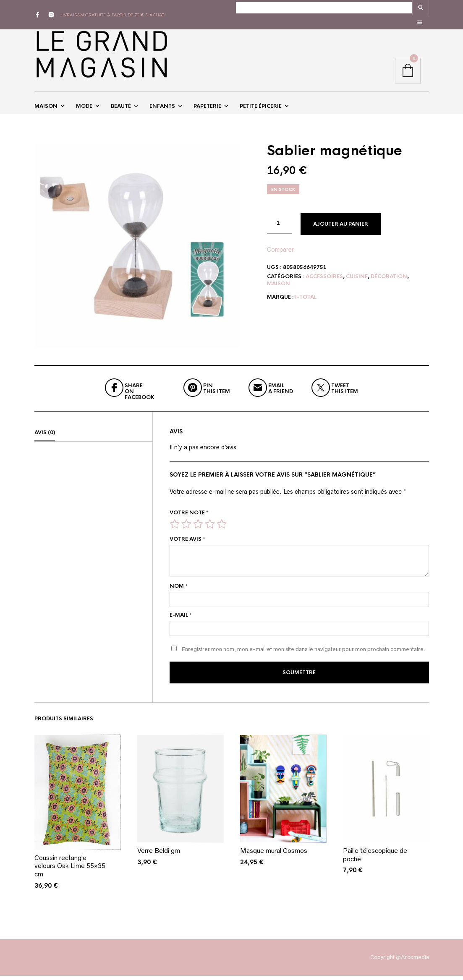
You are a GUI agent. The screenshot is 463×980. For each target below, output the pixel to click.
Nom (179, 592)
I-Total (306, 303)
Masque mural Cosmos (274, 855)
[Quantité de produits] (280, 230)
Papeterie (207, 102)
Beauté (121, 102)
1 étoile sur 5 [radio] (175, 530)
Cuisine (357, 283)
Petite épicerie (261, 102)
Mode (84, 102)
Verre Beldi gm (159, 855)
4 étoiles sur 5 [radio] (210, 530)
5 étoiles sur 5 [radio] (222, 530)
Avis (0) (45, 439)
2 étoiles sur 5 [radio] (186, 530)
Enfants (162, 102)
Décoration (389, 283)
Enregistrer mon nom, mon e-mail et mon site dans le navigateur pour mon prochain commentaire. (303, 656)
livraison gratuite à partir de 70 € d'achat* (113, 7)
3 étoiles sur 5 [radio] (198, 530)
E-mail (181, 621)
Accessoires (324, 283)
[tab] (93, 439)
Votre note (189, 519)
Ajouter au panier (341, 230)
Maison (46, 102)
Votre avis (187, 545)
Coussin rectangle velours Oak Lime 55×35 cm (70, 870)
